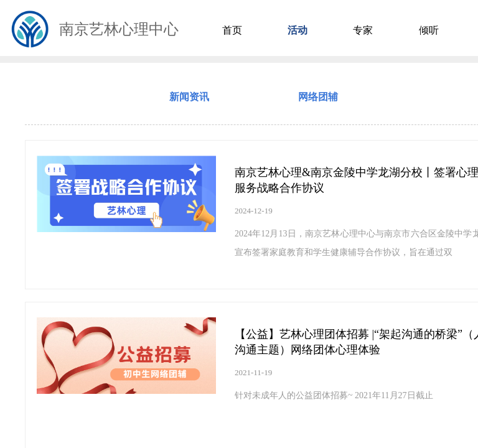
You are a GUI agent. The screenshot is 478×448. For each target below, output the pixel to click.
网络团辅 (318, 97)
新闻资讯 (189, 97)
